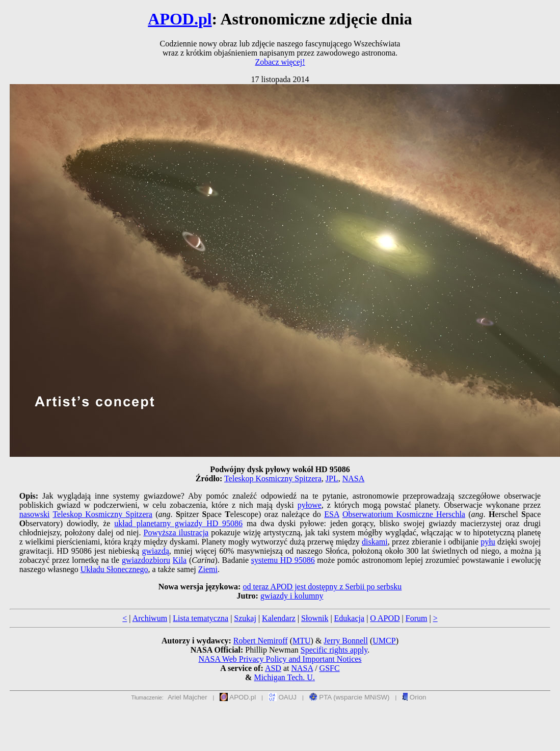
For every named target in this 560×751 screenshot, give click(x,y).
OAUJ (283, 697)
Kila (180, 560)
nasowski (35, 514)
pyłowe (310, 505)
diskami (375, 542)
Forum (417, 618)
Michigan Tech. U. (284, 677)
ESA (331, 514)
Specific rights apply (334, 650)
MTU (302, 641)
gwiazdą (156, 551)
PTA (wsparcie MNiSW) (350, 697)
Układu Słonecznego (114, 569)
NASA (354, 478)
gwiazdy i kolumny (292, 596)
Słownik (315, 618)
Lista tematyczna (201, 618)
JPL (332, 478)
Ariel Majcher (188, 697)
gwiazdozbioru (146, 560)
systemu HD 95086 (283, 560)
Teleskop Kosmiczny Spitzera (273, 478)
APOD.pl (180, 19)
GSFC (330, 668)
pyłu (488, 542)
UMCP (384, 641)
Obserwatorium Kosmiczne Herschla (404, 514)
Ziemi (208, 569)
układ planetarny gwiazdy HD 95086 (178, 523)
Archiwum (150, 618)
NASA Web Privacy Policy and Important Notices (280, 659)
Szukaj (245, 618)
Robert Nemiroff (261, 641)
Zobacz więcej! (280, 62)
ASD (273, 668)
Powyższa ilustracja (176, 533)
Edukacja (350, 618)
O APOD (385, 618)
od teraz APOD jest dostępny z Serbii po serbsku (322, 587)
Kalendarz (279, 618)
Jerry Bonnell (346, 641)
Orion (414, 697)
